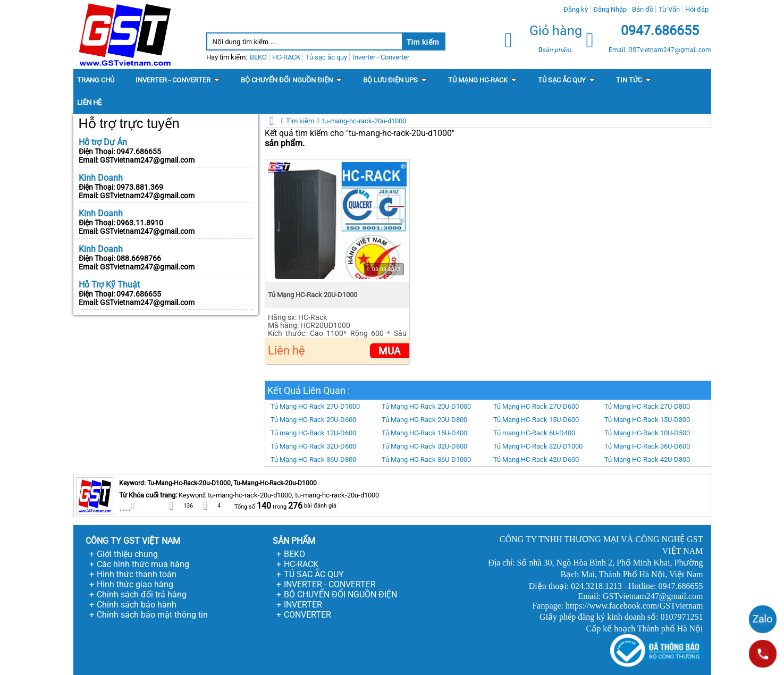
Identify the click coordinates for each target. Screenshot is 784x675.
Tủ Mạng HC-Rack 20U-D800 (424, 420)
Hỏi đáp (697, 9)
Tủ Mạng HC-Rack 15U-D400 (424, 433)
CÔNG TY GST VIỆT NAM (133, 541)
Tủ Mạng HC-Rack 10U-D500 (647, 433)
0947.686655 (139, 151)
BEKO (294, 554)
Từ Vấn (669, 9)
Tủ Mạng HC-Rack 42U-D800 (647, 459)
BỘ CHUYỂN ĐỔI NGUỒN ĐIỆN (340, 594)
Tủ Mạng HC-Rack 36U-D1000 (426, 459)
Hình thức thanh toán (137, 574)
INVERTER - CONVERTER (330, 584)
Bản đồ (643, 9)
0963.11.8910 (140, 223)
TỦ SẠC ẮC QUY (314, 574)
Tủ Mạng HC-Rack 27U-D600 (536, 406)
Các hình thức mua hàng (143, 564)
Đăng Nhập (610, 9)
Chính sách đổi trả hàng (142, 594)
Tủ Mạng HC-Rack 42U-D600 (536, 459)
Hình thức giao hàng (135, 584)
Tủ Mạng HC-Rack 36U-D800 (313, 459)
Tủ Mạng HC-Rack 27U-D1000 (315, 406)
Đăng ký (576, 9)
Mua (389, 351)
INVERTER (303, 605)
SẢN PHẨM (294, 541)
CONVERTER (307, 615)
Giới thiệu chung (127, 554)
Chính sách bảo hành (137, 605)
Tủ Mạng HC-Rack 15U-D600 (536, 420)
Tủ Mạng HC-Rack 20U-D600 (313, 420)
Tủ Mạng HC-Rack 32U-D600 (313, 446)
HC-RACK (301, 564)
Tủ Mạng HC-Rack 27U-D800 (647, 406)
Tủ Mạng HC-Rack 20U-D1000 (313, 295)
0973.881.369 (140, 187)
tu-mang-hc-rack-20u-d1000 (364, 121)
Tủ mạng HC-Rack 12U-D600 (313, 433)
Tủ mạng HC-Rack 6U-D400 (534, 433)
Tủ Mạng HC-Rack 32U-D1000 (538, 446)
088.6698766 (139, 258)
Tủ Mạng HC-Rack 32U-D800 (424, 446)
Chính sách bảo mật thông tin (152, 615)
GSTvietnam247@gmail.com (147, 160)
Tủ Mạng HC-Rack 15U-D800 (647, 420)
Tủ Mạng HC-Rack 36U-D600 (647, 446)
